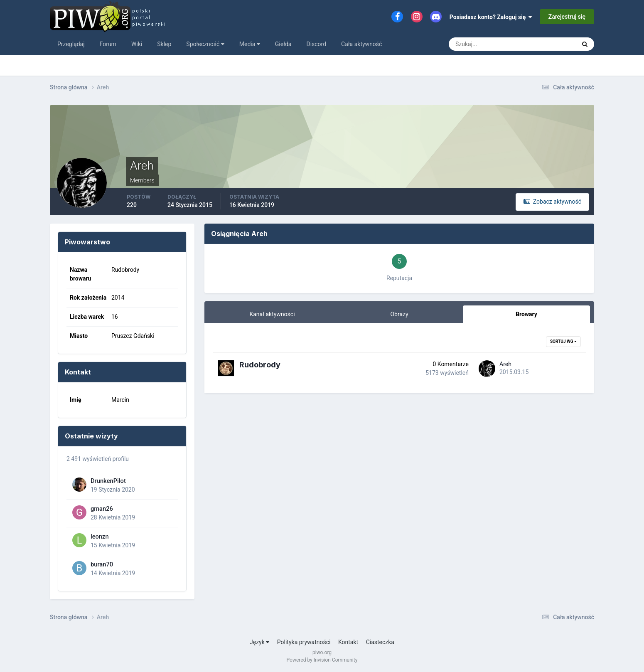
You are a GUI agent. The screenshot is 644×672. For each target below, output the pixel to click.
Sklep (164, 44)
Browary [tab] (526, 314)
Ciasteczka (380, 642)
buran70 (102, 564)
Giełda (283, 44)
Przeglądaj (71, 44)
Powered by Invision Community (322, 660)
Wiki (137, 44)
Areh (505, 364)
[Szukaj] (482, 44)
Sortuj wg (563, 341)
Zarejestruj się (567, 17)
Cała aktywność (361, 44)
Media (250, 44)
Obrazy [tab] (399, 314)
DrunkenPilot (108, 481)
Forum (108, 44)
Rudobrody (260, 365)
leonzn (100, 537)
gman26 (102, 509)
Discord (316, 44)
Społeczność (205, 44)
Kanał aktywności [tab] (272, 314)
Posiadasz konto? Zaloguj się (491, 17)
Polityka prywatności (304, 642)
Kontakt (348, 642)
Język (259, 642)
